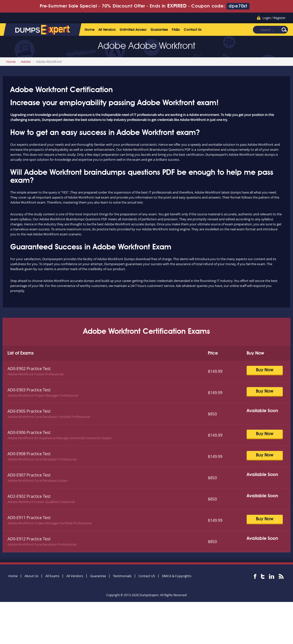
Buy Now (265, 370)
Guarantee (159, 30)
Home (90, 30)
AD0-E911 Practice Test (29, 518)
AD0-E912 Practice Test (29, 539)
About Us (31, 576)
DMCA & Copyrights (177, 576)
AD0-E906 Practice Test (29, 432)
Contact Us (193, 30)
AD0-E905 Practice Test (29, 411)
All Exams (52, 576)
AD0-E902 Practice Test (29, 369)
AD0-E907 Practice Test (29, 475)
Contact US (147, 576)
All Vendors (107, 30)
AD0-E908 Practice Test (29, 454)
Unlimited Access (133, 30)
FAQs (176, 30)
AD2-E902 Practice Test (29, 496)
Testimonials (122, 576)
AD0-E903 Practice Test (29, 390)
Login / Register (274, 18)
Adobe (26, 62)
